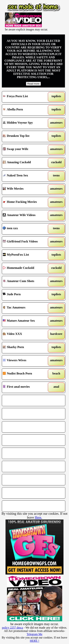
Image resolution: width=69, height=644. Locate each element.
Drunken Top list (25, 136)
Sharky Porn (25, 348)
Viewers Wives (25, 361)
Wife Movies (25, 189)
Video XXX (25, 334)
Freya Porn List (25, 97)
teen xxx (25, 229)
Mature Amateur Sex (25, 321)
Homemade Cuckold (25, 268)
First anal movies (25, 387)
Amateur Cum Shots (25, 282)
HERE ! (34, 641)
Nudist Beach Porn (25, 374)
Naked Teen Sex (25, 176)
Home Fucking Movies (25, 202)
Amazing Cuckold (25, 163)
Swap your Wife (25, 150)
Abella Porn (25, 110)
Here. (38, 517)
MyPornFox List (25, 255)
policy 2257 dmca (13, 628)
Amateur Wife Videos (25, 216)
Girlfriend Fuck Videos (25, 242)
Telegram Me (35, 634)
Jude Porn (25, 295)
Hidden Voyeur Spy (25, 123)
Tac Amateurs (25, 308)
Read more (33, 84)
